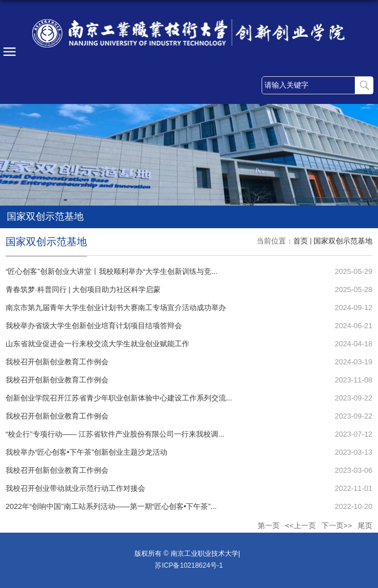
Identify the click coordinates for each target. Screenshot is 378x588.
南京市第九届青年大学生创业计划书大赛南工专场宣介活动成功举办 (116, 308)
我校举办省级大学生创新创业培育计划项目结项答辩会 (94, 326)
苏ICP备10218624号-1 (189, 565)
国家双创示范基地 (343, 241)
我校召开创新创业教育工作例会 (57, 362)
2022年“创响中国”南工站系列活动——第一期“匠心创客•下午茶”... (111, 506)
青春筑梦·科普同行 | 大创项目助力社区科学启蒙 (83, 289)
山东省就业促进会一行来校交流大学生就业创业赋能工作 (97, 344)
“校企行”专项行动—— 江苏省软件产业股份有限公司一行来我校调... (115, 434)
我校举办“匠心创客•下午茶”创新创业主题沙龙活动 (86, 452)
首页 (301, 241)
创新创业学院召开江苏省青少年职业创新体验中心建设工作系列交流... (119, 398)
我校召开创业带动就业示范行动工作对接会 (75, 488)
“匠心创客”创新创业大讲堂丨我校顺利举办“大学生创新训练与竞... (112, 271)
